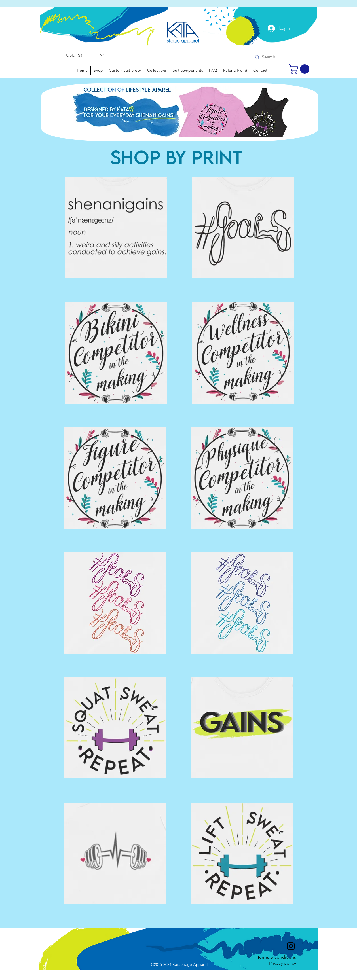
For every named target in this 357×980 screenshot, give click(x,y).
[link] (300, 69)
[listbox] (85, 55)
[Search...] (274, 57)
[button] (85, 55)
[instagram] (291, 946)
